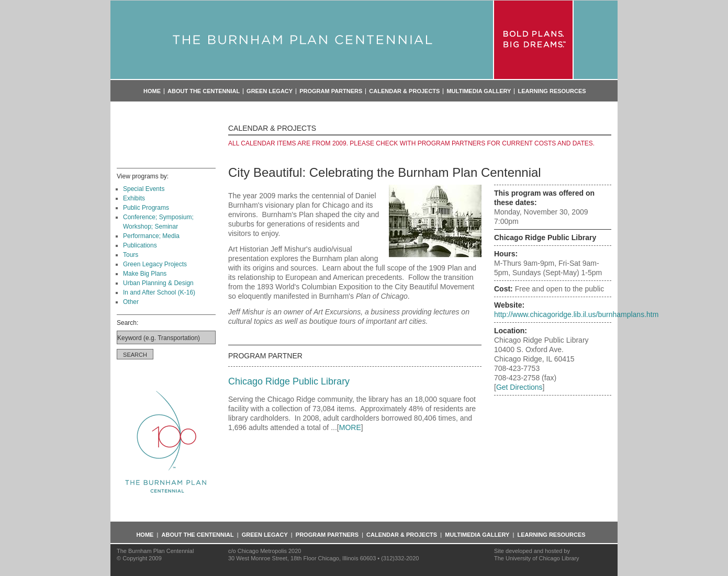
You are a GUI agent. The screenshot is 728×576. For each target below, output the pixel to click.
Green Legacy (270, 91)
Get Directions (519, 387)
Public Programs (146, 208)
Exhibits (134, 198)
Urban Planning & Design (158, 283)
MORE (350, 427)
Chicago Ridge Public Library (289, 381)
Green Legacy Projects (155, 264)
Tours (131, 255)
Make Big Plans (145, 274)
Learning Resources (552, 91)
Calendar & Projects (404, 91)
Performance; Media (151, 236)
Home (152, 91)
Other (131, 302)
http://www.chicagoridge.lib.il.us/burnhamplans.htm (576, 314)
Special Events (144, 189)
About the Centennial (204, 91)
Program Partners (331, 91)
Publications (140, 245)
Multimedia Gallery (479, 91)
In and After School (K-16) (159, 292)
